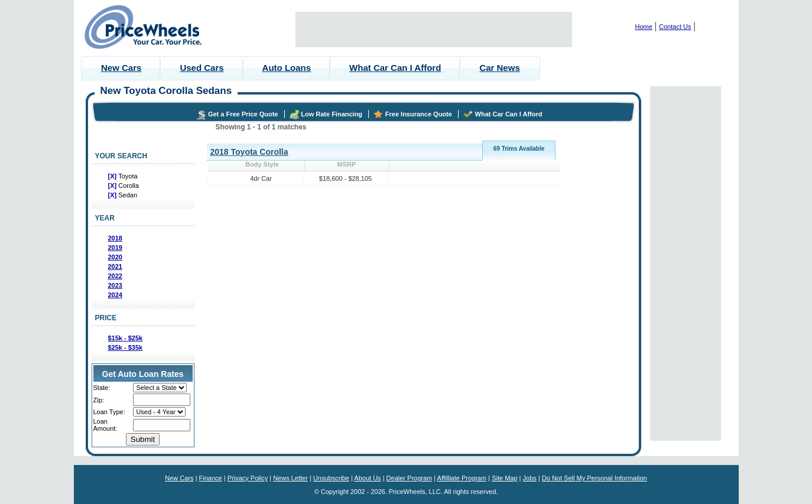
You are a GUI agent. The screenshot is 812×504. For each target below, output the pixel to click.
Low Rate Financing (332, 114)
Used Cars (202, 68)
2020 (115, 257)
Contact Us (675, 27)
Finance (211, 478)
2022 (115, 276)
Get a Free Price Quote (243, 114)
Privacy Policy (248, 478)
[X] (113, 176)
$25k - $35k (126, 347)
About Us (367, 478)
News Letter (290, 478)
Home (644, 27)
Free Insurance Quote (419, 114)
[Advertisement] (434, 30)
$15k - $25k (126, 338)
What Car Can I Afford (395, 68)
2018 (115, 238)
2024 (115, 295)
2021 (115, 266)
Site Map (504, 478)
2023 (115, 285)
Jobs (530, 478)
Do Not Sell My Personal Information (595, 478)
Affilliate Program (462, 478)
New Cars (121, 68)
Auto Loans (287, 68)
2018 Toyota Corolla (249, 152)
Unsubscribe (331, 478)
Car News (499, 68)
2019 (115, 248)
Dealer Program (410, 478)
